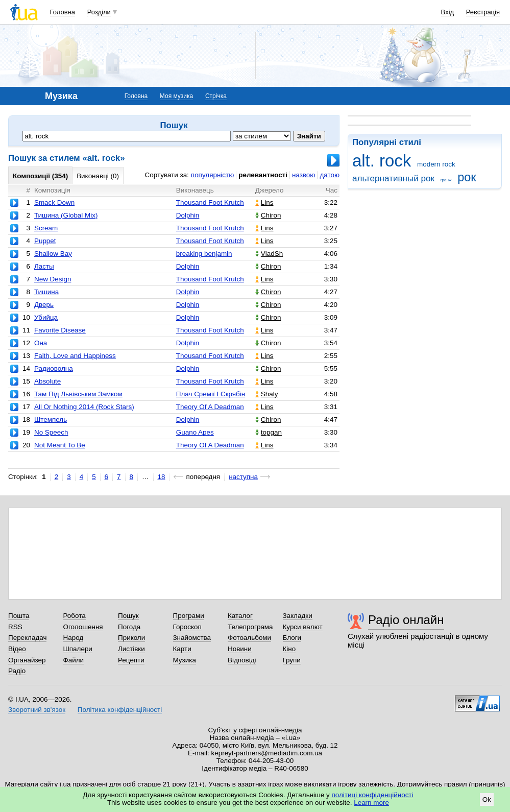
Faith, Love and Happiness (75, 356)
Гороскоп (187, 627)
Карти (182, 649)
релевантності (263, 175)
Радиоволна (54, 368)
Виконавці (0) (98, 176)
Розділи (99, 12)
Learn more (371, 803)
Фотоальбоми (249, 638)
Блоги (292, 638)
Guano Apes (195, 432)
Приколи (131, 638)
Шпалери (78, 649)
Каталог (240, 616)
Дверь (44, 305)
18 (162, 477)
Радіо (17, 671)
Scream (46, 228)
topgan (269, 432)
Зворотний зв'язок (37, 710)
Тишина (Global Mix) (66, 215)
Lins (264, 202)
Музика (185, 660)
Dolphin (188, 215)
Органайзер (27, 660)
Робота (75, 616)
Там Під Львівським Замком (78, 394)
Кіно (289, 649)
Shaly (267, 394)
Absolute (47, 381)
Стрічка (216, 96)
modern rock (436, 164)
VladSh (269, 254)
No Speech (51, 432)
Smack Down (54, 202)
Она (41, 343)
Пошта (19, 616)
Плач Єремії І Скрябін (211, 394)
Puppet (45, 241)
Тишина (46, 292)
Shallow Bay (53, 254)
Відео (17, 649)
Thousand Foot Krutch (210, 202)
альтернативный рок (393, 178)
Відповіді (242, 660)
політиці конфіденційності (373, 795)
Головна (63, 12)
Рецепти (131, 660)
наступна (243, 477)
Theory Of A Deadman (210, 407)
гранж (446, 180)
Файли (74, 660)
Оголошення (83, 627)
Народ (74, 638)
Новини (240, 649)
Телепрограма (250, 627)
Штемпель (51, 420)
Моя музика (176, 96)
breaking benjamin (204, 254)
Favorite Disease (60, 330)
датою (330, 175)
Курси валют (303, 627)
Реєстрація (483, 12)
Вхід (448, 12)
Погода (129, 627)
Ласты (44, 266)
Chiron (268, 215)
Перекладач (27, 638)
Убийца (46, 317)
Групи (292, 660)
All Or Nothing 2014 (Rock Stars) (84, 407)
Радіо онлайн (406, 620)
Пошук (128, 616)
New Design (53, 279)
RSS (15, 627)
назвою (303, 175)
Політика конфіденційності (120, 710)
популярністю (212, 175)
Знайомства (192, 638)
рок (467, 177)
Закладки (298, 616)
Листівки (131, 649)
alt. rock (382, 161)
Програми (189, 616)
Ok (487, 799)
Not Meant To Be (60, 445)
